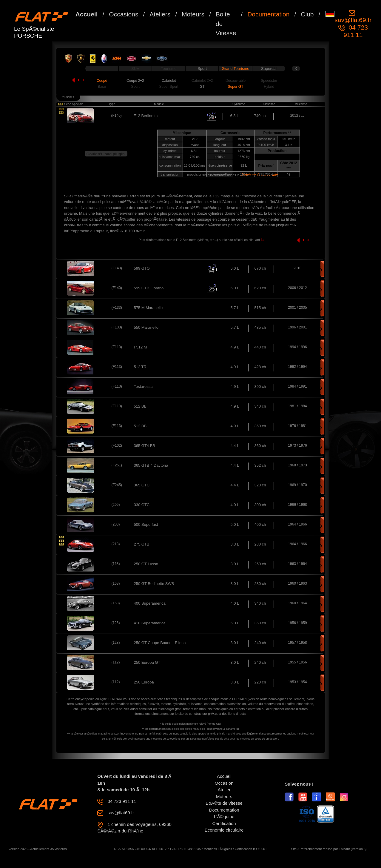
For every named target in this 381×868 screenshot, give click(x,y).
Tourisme (169, 69)
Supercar (269, 69)
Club (307, 14)
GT (202, 87)
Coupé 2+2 (135, 81)
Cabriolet (169, 81)
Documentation (268, 14)
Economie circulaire (224, 830)
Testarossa (143, 387)
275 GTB (142, 544)
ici (263, 240)
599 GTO (142, 268)
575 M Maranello (148, 308)
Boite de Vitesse (226, 24)
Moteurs (193, 14)
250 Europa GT (147, 662)
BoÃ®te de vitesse (224, 803)
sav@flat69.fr (353, 20)
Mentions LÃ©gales (218, 849)
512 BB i (141, 406)
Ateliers (160, 14)
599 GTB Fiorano (149, 288)
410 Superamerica (150, 623)
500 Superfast (146, 524)
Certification (224, 823)
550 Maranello (146, 327)
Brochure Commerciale (260, 175)
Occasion (224, 783)
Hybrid (269, 87)
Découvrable (236, 81)
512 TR (140, 367)
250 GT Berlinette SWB (154, 584)
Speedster (269, 81)
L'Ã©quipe (224, 816)
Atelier (224, 790)
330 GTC (142, 505)
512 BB (140, 426)
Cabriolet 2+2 (202, 81)
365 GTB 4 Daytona (151, 465)
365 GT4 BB (145, 446)
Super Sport (169, 87)
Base (102, 87)
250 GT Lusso (146, 564)
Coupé (102, 81)
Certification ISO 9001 (251, 849)
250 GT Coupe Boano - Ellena (160, 643)
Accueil (87, 14)
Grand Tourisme (235, 69)
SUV (135, 69)
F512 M (141, 347)
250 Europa (144, 682)
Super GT (235, 87)
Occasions (124, 14)
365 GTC (142, 485)
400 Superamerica (150, 603)
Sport (202, 69)
